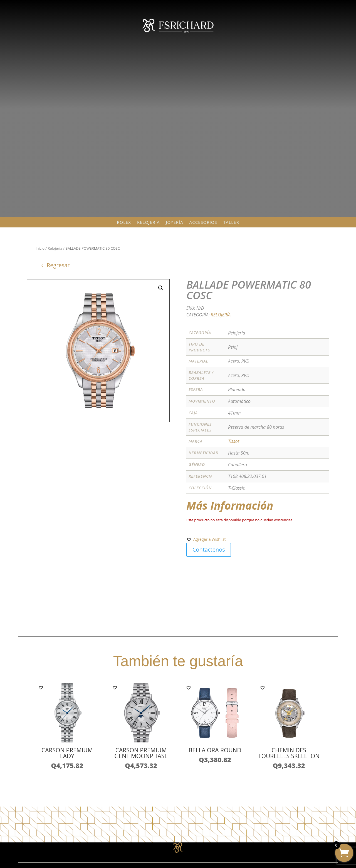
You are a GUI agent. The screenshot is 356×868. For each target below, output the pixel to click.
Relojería (148, 222)
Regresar (58, 265)
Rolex (124, 222)
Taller (231, 222)
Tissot (234, 441)
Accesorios (203, 222)
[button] (206, 539)
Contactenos (209, 550)
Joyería (174, 222)
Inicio (40, 248)
